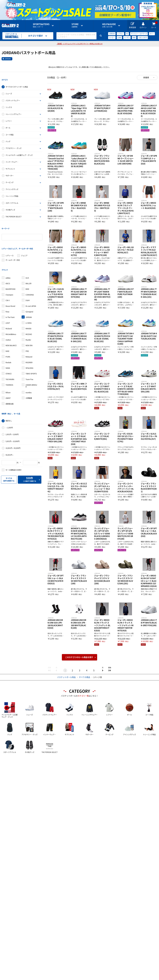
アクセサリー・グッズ (14, 143)
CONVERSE (30, 276)
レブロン (120, 34)
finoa (7, 292)
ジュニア (24, 241)
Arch (27, 259)
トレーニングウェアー (14, 109)
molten (8, 321)
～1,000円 (9, 404)
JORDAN (112, 34)
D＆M (28, 281)
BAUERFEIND (10, 270)
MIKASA (28, 309)
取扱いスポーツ (41, 25)
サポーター (10, 171)
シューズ (9, 89)
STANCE (9, 355)
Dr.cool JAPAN (31, 287)
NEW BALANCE (11, 326)
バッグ (8, 137)
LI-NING (29, 304)
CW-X (8, 281)
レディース (10, 241)
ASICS (8, 264)
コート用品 (10, 130)
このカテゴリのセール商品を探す (79, 657)
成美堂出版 (10, 385)
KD (127, 34)
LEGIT (8, 304)
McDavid (9, 309)
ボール (8, 123)
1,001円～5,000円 (12, 410)
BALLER (28, 264)
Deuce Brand (10, 287)
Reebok (8, 343)
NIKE (7, 332)
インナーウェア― (12, 157)
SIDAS (8, 349)
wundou (29, 373)
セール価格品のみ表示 (14, 446)
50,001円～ (10, 431)
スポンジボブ (143, 38)
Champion (9, 276)
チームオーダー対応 (13, 246)
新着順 (146, 78)
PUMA (8, 337)
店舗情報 (75, 25)
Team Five (29, 360)
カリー (152, 34)
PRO (27, 332)
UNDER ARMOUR (31, 367)
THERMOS (9, 366)
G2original (29, 292)
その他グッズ (10, 205)
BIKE (27, 270)
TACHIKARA (10, 360)
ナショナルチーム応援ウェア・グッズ (19, 150)
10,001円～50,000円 (13, 424)
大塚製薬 (29, 379)
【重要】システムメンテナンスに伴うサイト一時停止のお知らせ (79, 44)
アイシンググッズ (12, 185)
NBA (134, 38)
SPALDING (29, 349)
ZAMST (8, 379)
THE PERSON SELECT (14, 212)
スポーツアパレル (12, 198)
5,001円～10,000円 (13, 417)
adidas (8, 259)
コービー (112, 38)
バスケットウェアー (13, 96)
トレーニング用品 (12, 191)
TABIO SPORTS (31, 355)
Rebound (29, 337)
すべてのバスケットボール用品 (17, 82)
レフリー (9, 116)
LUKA (119, 38)
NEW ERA (29, 326)
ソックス (9, 103)
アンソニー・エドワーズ (139, 34)
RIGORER (29, 343)
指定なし (9, 397)
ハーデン (127, 38)
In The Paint (10, 298)
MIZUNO (29, 315)
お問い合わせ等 (109, 25)
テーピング (10, 178)
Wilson (8, 373)
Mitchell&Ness (11, 315)
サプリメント (10, 164)
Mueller (28, 321)
